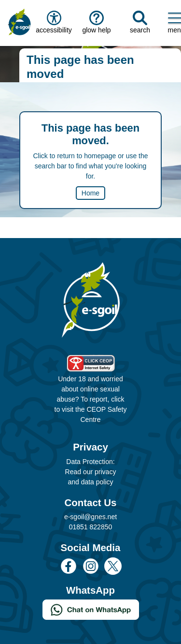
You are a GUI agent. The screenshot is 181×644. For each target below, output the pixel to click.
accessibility (53, 22)
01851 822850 (91, 527)
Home (90, 193)
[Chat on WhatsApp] (91, 609)
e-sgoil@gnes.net (90, 517)
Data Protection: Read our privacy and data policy (91, 472)
